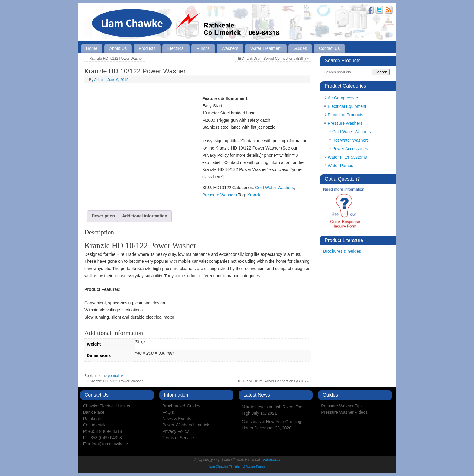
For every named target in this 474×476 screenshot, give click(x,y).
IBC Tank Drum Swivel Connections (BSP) (273, 59)
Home (92, 48)
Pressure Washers (220, 195)
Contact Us (329, 48)
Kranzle (254, 195)
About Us (118, 48)
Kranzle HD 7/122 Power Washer (115, 59)
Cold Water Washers (274, 188)
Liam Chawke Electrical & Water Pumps (237, 467)
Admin (99, 80)
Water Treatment (266, 48)
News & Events (177, 419)
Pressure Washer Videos (344, 412)
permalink (115, 376)
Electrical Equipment (347, 106)
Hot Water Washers (351, 140)
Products (147, 48)
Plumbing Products (346, 115)
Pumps (203, 48)
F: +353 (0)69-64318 (102, 438)
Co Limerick (94, 425)
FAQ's (168, 412)
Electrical (176, 48)
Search (381, 72)
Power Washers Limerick (186, 425)
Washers (230, 48)
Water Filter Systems (347, 157)
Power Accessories (350, 149)
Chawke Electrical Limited (107, 406)
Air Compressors (343, 98)
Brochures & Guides (342, 251)
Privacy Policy (175, 431)
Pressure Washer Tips (342, 406)
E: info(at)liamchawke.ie (106, 444)
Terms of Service (178, 438)
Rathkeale (93, 419)
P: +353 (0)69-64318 (103, 431)
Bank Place (94, 412)
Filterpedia (271, 460)
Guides (300, 48)
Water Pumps (340, 166)
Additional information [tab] (145, 216)
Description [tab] (103, 216)
